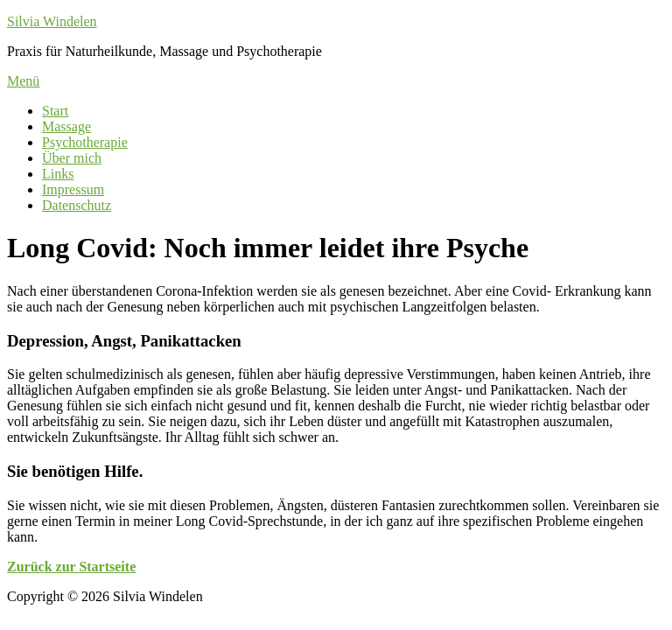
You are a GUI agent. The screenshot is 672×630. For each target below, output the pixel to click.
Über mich (72, 158)
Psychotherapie (85, 142)
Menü (23, 81)
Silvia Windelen (52, 21)
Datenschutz (77, 205)
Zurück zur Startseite (71, 567)
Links (58, 174)
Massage (66, 126)
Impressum (73, 189)
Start (55, 111)
